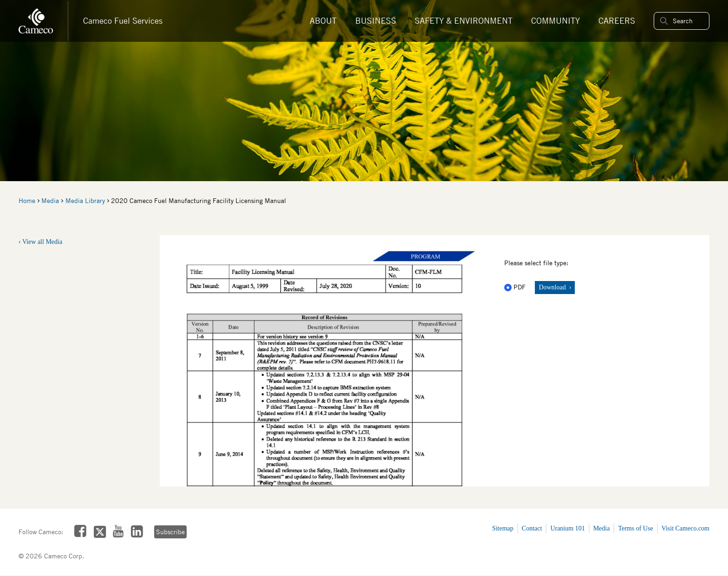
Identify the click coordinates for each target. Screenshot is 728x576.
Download (553, 287)
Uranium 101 (567, 528)
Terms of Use (635, 528)
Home (27, 201)
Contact (532, 528)
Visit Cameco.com (686, 528)
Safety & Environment (464, 21)
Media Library (85, 201)
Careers (617, 21)
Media (50, 201)
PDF (516, 287)
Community (556, 21)
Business (376, 21)
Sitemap (503, 528)
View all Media (42, 242)
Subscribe (170, 532)
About (323, 21)
